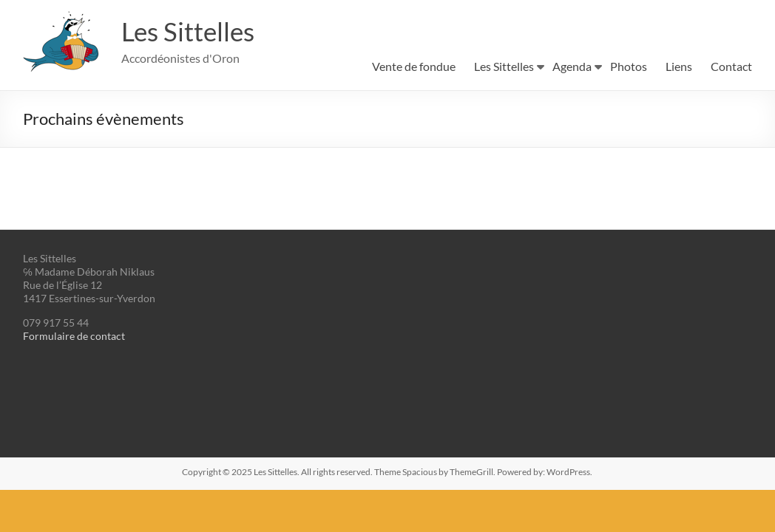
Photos (629, 66)
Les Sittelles (190, 32)
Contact (731, 66)
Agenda (572, 66)
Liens (679, 66)
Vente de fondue (414, 66)
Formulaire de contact (74, 336)
